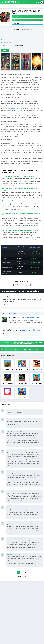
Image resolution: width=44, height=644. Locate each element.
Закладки (16, 23)
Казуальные (18, 37)
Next (27, 576)
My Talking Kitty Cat (15, 109)
